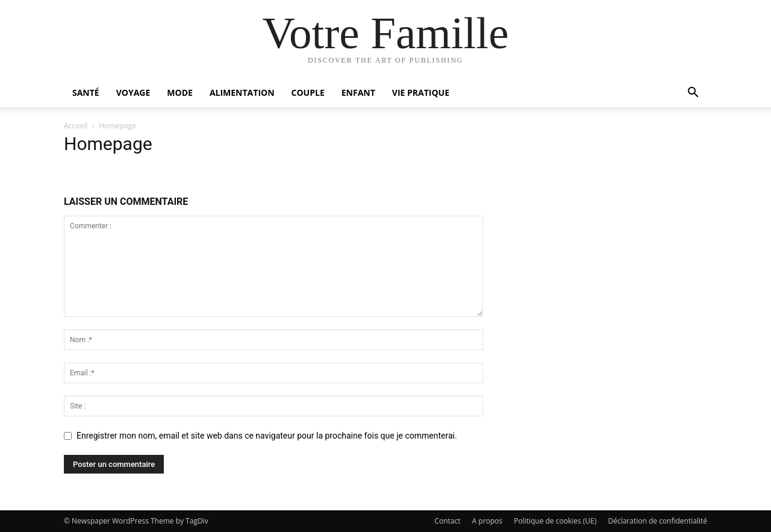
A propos (487, 521)
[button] (693, 94)
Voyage (133, 92)
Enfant (358, 92)
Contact (447, 521)
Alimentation (242, 92)
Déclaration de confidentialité (657, 521)
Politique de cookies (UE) (555, 521)
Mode (180, 92)
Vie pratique (421, 92)
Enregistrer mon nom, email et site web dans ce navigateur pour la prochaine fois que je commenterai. (267, 436)
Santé (86, 92)
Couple (308, 92)
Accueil (76, 126)
